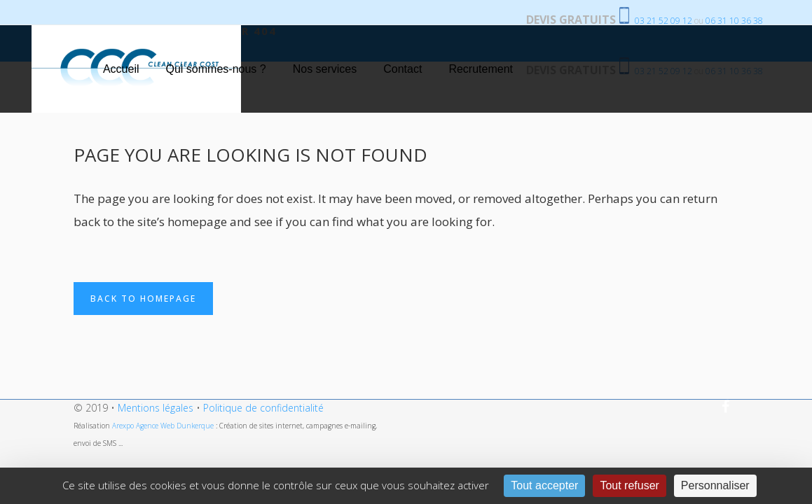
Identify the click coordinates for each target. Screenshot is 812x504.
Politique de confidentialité (263, 408)
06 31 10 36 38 (734, 21)
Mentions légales (156, 408)
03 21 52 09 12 (663, 21)
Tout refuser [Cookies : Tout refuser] (629, 485)
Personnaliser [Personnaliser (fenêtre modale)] (715, 485)
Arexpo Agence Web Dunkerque (164, 426)
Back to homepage (143, 299)
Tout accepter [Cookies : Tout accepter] (544, 485)
